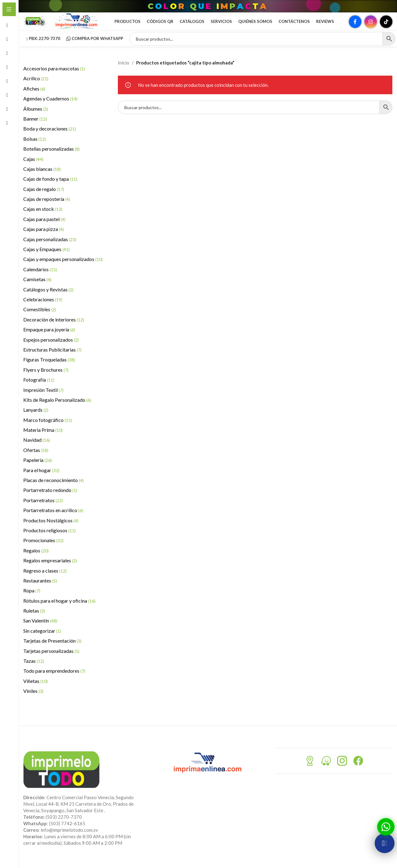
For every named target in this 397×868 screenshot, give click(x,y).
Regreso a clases (45, 580)
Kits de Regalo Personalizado (57, 409)
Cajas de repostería (47, 208)
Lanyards (36, 419)
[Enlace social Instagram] (371, 26)
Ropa (32, 600)
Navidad (37, 449)
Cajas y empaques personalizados (63, 268)
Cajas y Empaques (47, 258)
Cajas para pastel (44, 228)
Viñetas (36, 690)
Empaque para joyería (49, 339)
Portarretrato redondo (50, 499)
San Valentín (40, 630)
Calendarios (40, 279)
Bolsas (35, 148)
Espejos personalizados (51, 349)
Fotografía (39, 389)
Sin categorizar (42, 640)
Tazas (34, 670)
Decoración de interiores (54, 329)
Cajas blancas (42, 178)
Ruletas (34, 620)
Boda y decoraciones (50, 138)
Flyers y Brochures (46, 379)
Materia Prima (43, 439)
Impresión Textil (43, 399)
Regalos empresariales (50, 570)
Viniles (33, 700)
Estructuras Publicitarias (52, 359)
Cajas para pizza (44, 238)
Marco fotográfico (48, 429)
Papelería (38, 469)
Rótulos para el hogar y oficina (59, 610)
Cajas (33, 168)
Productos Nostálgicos (51, 530)
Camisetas (37, 288)
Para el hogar (41, 479)
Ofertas (36, 459)
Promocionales (43, 549)
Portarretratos (43, 509)
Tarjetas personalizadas (51, 660)
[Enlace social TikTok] (386, 26)
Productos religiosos (49, 540)
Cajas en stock (43, 218)
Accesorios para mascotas (54, 78)
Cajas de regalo (44, 198)
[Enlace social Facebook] (355, 26)
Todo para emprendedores (54, 680)
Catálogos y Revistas (48, 299)
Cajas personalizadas (50, 248)
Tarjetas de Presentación (52, 650)
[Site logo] (39, 26)
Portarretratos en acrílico (53, 519)
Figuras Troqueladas (49, 369)
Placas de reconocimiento (54, 489)
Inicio (124, 72)
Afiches (34, 98)
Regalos (36, 560)
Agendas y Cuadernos (50, 108)
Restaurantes (40, 590)
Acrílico (36, 88)
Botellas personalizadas (51, 158)
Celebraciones (43, 309)
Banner (35, 128)
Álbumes (36, 118)
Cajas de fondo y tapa (50, 188)
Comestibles (40, 319)
